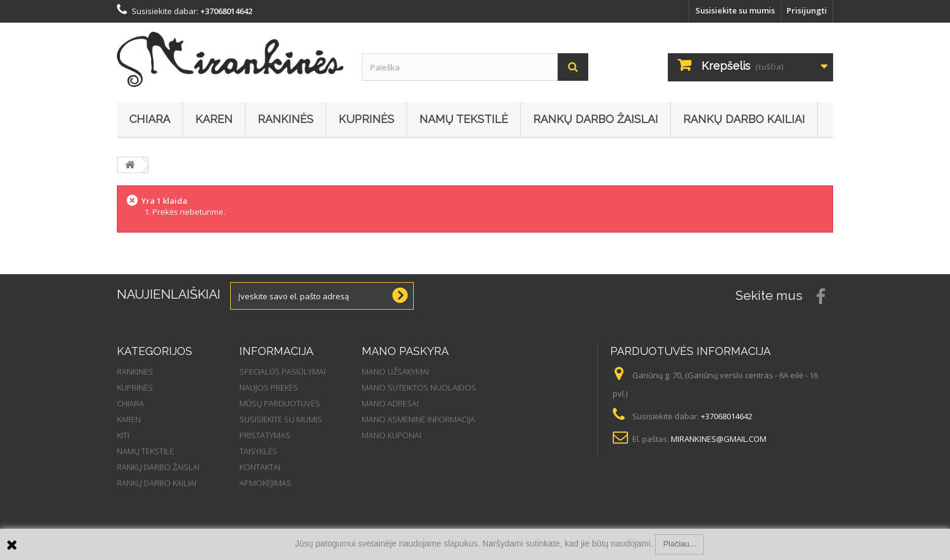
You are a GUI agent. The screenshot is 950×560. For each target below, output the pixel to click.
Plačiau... (679, 544)
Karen (214, 119)
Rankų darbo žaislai (596, 119)
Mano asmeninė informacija (418, 419)
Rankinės (286, 119)
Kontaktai (260, 467)
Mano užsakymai (395, 371)
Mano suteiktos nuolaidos (419, 387)
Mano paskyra (405, 351)
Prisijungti (807, 10)
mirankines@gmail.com (719, 439)
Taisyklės (258, 451)
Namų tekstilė (464, 119)
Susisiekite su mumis (735, 10)
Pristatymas (265, 435)
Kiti (123, 435)
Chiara (150, 119)
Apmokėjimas (265, 483)
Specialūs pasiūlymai (282, 371)
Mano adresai (390, 403)
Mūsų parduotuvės (280, 403)
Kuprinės (366, 119)
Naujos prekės (269, 387)
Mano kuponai (391, 435)
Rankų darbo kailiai (744, 119)
